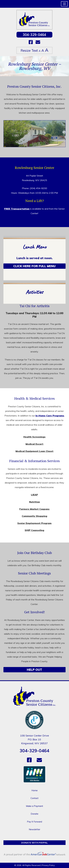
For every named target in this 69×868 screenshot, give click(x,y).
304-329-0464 (34, 35)
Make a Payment (34, 806)
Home (34, 790)
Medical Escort (34, 444)
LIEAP (34, 495)
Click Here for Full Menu (34, 266)
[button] (64, 4)
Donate (34, 814)
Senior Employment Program (34, 523)
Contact (34, 798)
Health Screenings (34, 437)
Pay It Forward (34, 822)
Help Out (34, 670)
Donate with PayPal (34, 843)
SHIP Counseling (34, 530)
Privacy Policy (48, 865)
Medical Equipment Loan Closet (34, 451)
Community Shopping (34, 516)
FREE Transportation (17, 209)
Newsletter (34, 829)
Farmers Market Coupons (34, 509)
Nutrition (34, 502)
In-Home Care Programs (50, 416)
